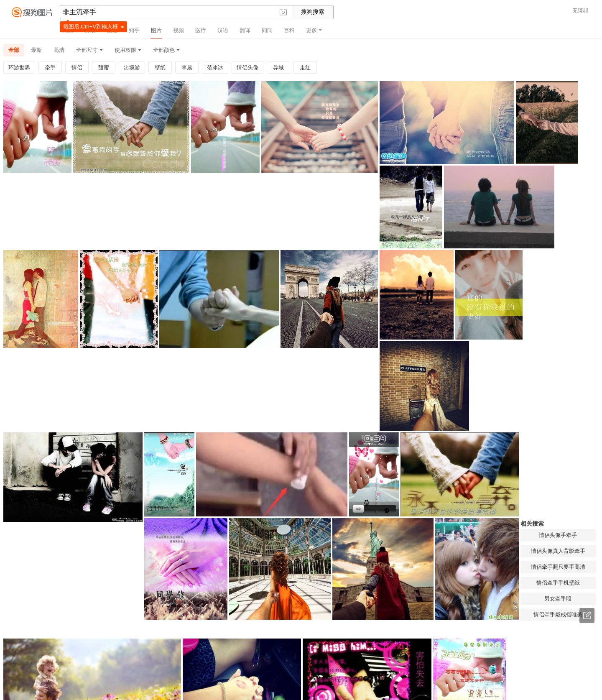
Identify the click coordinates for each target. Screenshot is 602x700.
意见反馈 (587, 616)
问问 (267, 30)
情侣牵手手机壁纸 (349, 403)
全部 (14, 50)
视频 (179, 30)
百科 (289, 30)
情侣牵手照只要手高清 (349, 387)
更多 (314, 30)
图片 (156, 30)
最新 (36, 50)
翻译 (245, 30)
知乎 (134, 30)
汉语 (223, 30)
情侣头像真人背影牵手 (349, 372)
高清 (59, 50)
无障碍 (580, 11)
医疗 (201, 30)
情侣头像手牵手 (349, 356)
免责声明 (329, 691)
